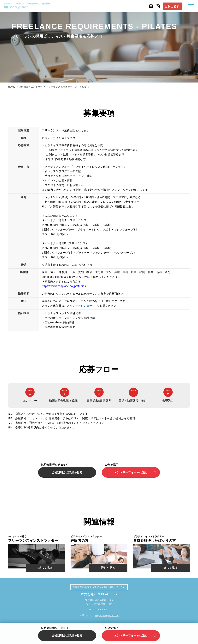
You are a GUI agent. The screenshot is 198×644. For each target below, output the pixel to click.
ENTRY (172, 6)
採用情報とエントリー (31, 87)
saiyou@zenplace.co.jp (107, 615)
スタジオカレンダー (79, 306)
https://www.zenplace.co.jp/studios (64, 286)
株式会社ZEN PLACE (99, 594)
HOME (12, 87)
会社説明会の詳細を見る (67, 472)
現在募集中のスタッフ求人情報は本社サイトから (99, 587)
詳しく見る (45, 568)
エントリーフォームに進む (131, 472)
